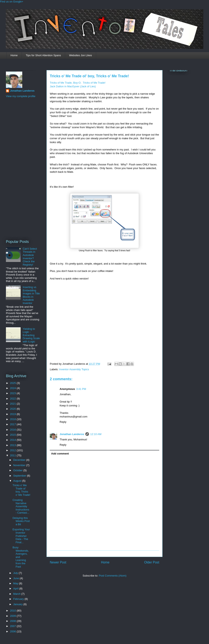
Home (14, 55)
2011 (13, 455)
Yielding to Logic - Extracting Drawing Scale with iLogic (31, 335)
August (18, 481)
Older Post (152, 562)
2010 (13, 611)
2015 (13, 435)
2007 (13, 626)
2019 (13, 414)
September (20, 476)
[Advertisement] (22, 168)
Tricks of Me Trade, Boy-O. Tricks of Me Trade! (78, 83)
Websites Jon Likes (80, 55)
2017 (13, 424)
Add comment (60, 454)
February (19, 599)
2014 (13, 440)
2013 (13, 445)
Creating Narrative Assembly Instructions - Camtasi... (21, 506)
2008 (13, 621)
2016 (13, 430)
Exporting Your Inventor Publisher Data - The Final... (21, 536)
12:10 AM (96, 434)
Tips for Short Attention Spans (43, 55)
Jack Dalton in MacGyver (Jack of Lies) (73, 86)
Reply (63, 422)
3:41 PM (81, 389)
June (17, 578)
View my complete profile (21, 96)
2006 (13, 631)
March (17, 594)
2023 (13, 393)
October (18, 470)
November (20, 465)
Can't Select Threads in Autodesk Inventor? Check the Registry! (30, 257)
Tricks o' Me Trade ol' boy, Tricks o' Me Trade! (89, 76)
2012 (13, 450)
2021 (13, 404)
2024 (13, 388)
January (18, 604)
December (20, 460)
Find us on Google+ (12, 2)
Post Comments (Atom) (113, 576)
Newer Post (58, 562)
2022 (13, 399)
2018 (13, 419)
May (16, 583)
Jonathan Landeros (72, 434)
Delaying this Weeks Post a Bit (21, 521)
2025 (13, 383)
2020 (13, 409)
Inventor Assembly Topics (74, 369)
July (16, 573)
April (16, 588)
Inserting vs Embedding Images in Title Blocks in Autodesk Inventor (31, 295)
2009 (13, 616)
